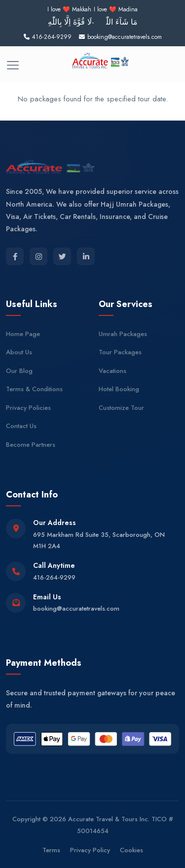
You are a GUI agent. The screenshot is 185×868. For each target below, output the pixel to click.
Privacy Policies (28, 408)
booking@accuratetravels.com (76, 608)
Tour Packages (120, 352)
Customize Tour (121, 408)
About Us (19, 352)
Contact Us (21, 426)
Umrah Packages (123, 334)
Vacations (112, 371)
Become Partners (31, 445)
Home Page (23, 334)
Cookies (131, 850)
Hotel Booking (119, 389)
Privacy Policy (90, 850)
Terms (51, 850)
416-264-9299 (54, 577)
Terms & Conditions (34, 389)
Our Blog (19, 371)
